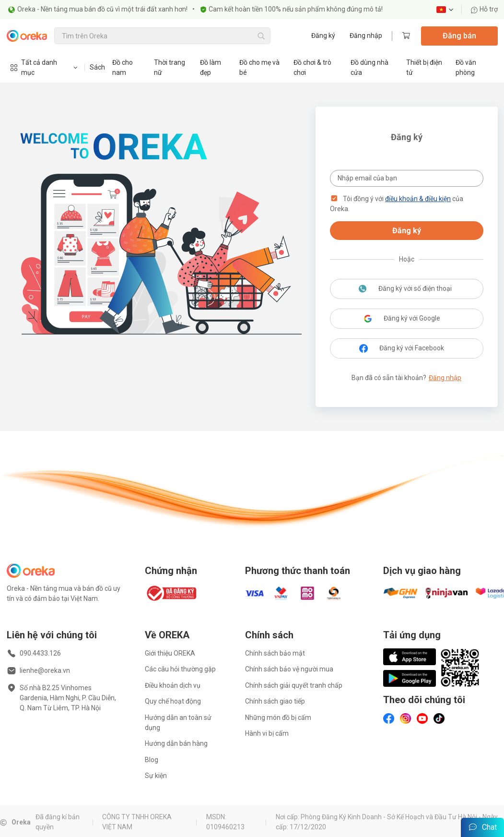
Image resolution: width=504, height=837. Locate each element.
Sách (97, 67)
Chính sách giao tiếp (275, 701)
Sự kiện (156, 776)
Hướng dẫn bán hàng (176, 743)
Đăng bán (459, 36)
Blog (152, 760)
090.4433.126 (40, 653)
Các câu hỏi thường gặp (180, 669)
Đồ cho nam (123, 67)
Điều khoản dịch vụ (173, 685)
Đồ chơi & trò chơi (312, 67)
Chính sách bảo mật (275, 653)
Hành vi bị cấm (267, 733)
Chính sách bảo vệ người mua (289, 669)
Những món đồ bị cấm (278, 717)
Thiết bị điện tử (424, 67)
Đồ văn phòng (466, 67)
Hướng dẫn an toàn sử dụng (178, 723)
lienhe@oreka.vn (45, 670)
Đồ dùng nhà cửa (369, 67)
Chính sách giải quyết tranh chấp (294, 685)
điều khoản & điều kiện (418, 199)
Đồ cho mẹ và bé (259, 67)
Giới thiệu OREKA (170, 653)
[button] (334, 199)
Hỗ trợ (484, 9)
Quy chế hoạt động (173, 701)
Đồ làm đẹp (211, 67)
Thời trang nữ (170, 67)
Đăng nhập (366, 36)
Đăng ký (323, 36)
